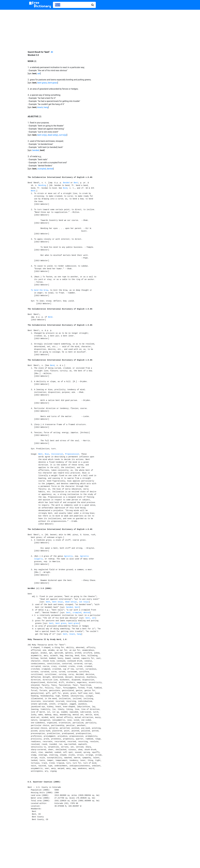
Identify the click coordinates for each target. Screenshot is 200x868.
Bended (66, 183)
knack (40, 107)
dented (50, 169)
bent (48, 602)
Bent (76, 183)
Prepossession (72, 454)
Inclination (57, 454)
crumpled (42, 169)
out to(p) (63, 135)
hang (46, 107)
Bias (47, 454)
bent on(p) (42, 135)
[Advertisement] (100, 28)
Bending (42, 185)
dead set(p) (53, 135)
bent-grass (53, 83)
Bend (33, 191)
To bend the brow (39, 290)
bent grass (42, 83)
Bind (65, 188)
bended (36, 150)
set (39, 74)
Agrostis (68, 556)
